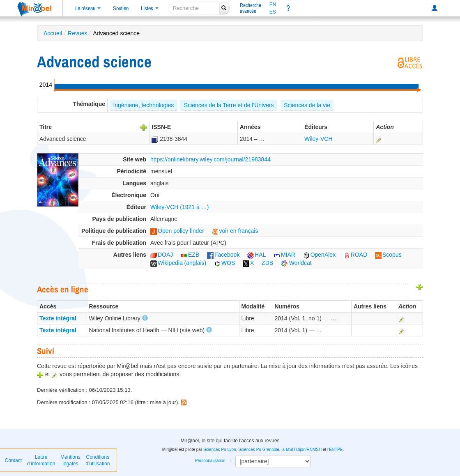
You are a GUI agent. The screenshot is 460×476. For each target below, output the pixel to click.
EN (273, 5)
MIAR (284, 255)
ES (273, 12)
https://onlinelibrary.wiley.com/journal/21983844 (210, 159)
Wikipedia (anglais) (178, 263)
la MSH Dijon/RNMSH (301, 450)
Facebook (223, 255)
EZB (190, 255)
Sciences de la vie (307, 105)
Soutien (121, 8)
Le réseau (88, 8)
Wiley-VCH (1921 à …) (179, 207)
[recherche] (194, 8)
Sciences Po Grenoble (259, 450)
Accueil (53, 33)
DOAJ (162, 255)
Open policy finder (177, 231)
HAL (256, 255)
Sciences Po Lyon (220, 450)
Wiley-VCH (318, 139)
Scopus (388, 255)
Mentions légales (70, 460)
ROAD (355, 255)
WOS (224, 263)
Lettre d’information (41, 460)
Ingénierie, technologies (143, 105)
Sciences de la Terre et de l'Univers (229, 105)
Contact (13, 460)
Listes (150, 8)
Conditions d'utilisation (98, 460)
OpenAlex (319, 255)
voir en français (235, 231)
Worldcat (296, 263)
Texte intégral (58, 318)
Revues (77, 33)
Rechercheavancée (251, 8)
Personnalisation (210, 461)
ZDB (267, 263)
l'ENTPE (335, 450)
